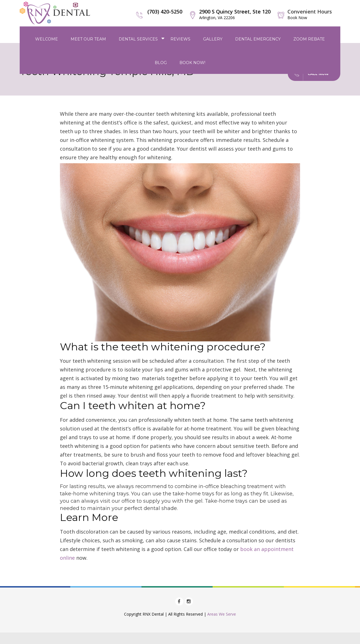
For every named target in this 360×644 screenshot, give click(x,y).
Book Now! (192, 63)
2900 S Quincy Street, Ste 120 (235, 14)
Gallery (213, 39)
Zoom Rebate (309, 39)
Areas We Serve (222, 614)
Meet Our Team (88, 39)
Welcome (47, 39)
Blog (161, 63)
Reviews (180, 39)
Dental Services (138, 39)
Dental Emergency (258, 39)
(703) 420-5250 (165, 12)
